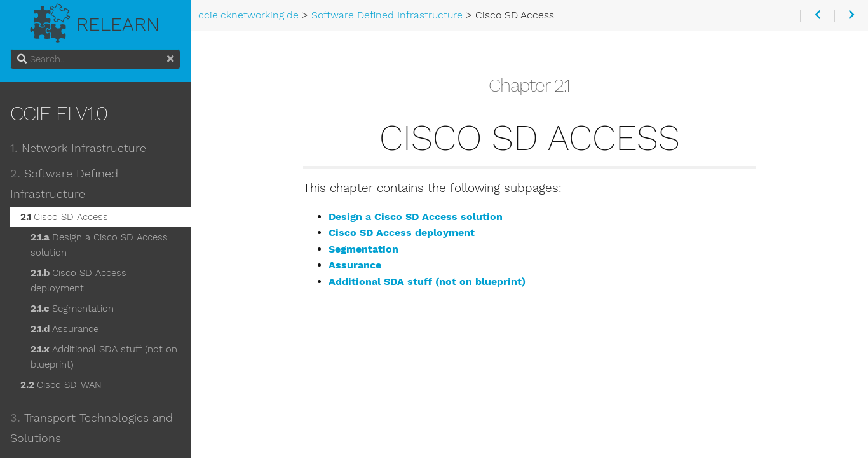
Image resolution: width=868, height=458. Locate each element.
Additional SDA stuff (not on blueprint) (104, 357)
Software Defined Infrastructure (64, 184)
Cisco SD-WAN (61, 385)
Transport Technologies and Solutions (92, 428)
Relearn (96, 20)
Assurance (64, 329)
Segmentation (72, 309)
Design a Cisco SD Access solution (99, 245)
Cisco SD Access (64, 217)
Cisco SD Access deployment (78, 281)
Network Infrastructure (78, 148)
